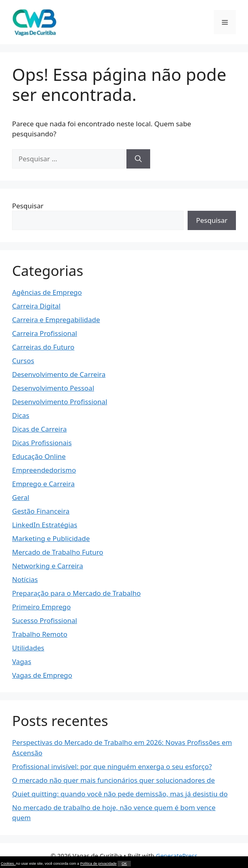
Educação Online (39, 456)
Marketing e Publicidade (51, 538)
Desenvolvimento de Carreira (59, 374)
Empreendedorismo (44, 470)
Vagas (22, 661)
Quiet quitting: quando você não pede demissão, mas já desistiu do (120, 794)
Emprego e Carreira (43, 484)
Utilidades (28, 648)
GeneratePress (177, 856)
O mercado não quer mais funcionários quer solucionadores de (114, 780)
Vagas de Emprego (42, 675)
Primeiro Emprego (41, 607)
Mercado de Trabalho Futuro (58, 552)
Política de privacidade (98, 864)
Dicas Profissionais (42, 443)
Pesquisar (28, 206)
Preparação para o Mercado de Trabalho (76, 593)
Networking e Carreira (48, 566)
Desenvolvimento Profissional (60, 402)
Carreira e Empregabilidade (56, 320)
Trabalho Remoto (40, 634)
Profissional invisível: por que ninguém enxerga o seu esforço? (112, 766)
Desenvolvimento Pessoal (53, 388)
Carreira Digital (36, 306)
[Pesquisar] (138, 159)
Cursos (23, 361)
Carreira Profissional (44, 333)
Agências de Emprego (47, 292)
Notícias (25, 579)
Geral (21, 497)
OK (124, 864)
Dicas (21, 415)
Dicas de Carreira (39, 429)
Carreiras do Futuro (43, 347)
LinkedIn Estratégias (45, 525)
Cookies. (8, 864)
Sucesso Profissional (44, 620)
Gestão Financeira (41, 511)
